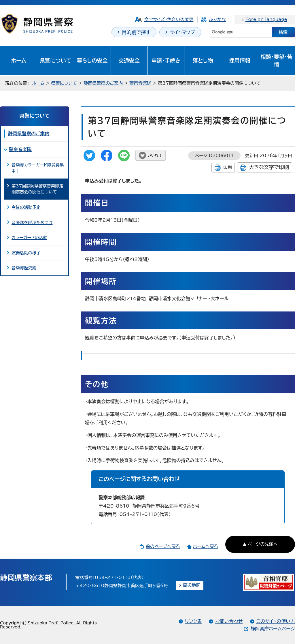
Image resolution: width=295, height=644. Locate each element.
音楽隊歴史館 (24, 268)
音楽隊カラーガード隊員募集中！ (38, 168)
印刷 (227, 167)
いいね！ (155, 155)
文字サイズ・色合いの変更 (169, 19)
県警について (55, 61)
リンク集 (193, 621)
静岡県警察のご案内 (103, 83)
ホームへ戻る (205, 546)
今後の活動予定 (26, 207)
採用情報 (240, 61)
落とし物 (203, 61)
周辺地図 (192, 585)
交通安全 (129, 61)
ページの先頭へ (263, 544)
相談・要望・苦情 (276, 61)
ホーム (19, 61)
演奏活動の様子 (26, 253)
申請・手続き (166, 61)
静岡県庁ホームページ (273, 629)
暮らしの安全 (92, 61)
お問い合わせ (229, 621)
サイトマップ (182, 32)
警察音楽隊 (140, 83)
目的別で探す (136, 32)
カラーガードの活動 (29, 237)
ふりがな (217, 19)
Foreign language (266, 19)
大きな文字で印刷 (269, 167)
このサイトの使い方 (276, 621)
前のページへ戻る (163, 546)
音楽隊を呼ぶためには (32, 223)
